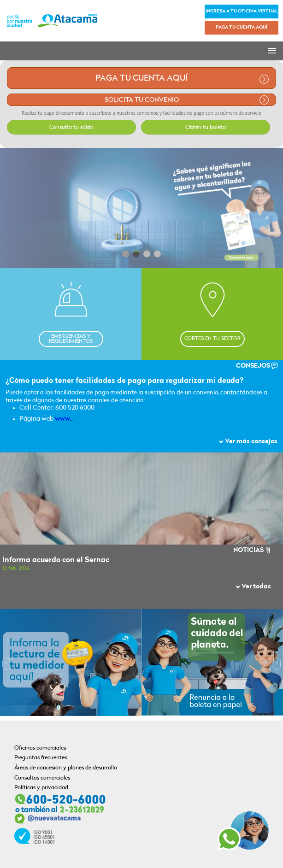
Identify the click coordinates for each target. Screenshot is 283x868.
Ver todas (253, 587)
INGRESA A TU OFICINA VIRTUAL (242, 11)
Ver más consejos (248, 442)
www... (64, 419)
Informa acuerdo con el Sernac (56, 560)
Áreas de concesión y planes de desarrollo (66, 768)
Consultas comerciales (42, 778)
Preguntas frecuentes (41, 758)
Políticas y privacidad (41, 788)
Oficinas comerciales (40, 748)
